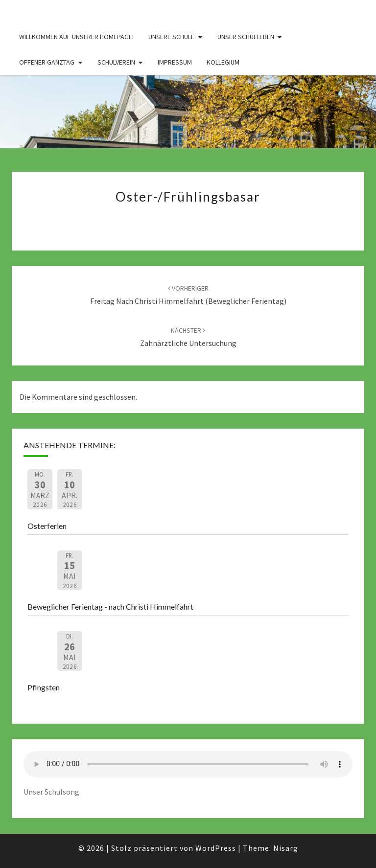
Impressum (175, 62)
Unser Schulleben (246, 37)
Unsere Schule (171, 37)
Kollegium (223, 62)
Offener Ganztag (47, 62)
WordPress (216, 848)
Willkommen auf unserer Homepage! (76, 37)
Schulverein (116, 62)
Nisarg (286, 848)
